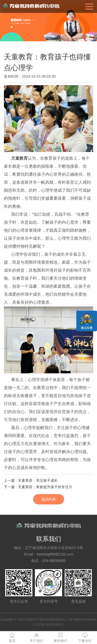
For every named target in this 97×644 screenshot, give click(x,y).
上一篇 (31, 480)
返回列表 (49, 499)
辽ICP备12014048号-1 (48, 625)
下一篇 (38, 487)
